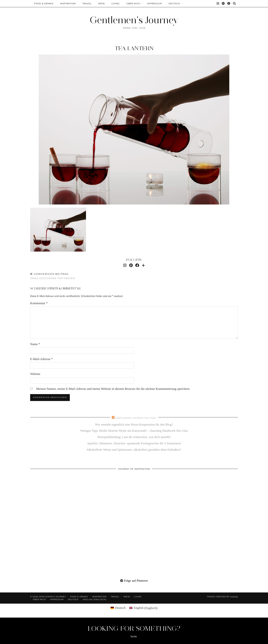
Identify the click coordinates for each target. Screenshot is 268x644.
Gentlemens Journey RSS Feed (136, 418)
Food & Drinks (44, 4)
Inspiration (68, 4)
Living (116, 4)
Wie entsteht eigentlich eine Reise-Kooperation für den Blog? (134, 425)
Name (35, 344)
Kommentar (39, 303)
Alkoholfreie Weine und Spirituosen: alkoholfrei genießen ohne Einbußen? (134, 450)
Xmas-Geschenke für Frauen (53, 276)
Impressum (154, 4)
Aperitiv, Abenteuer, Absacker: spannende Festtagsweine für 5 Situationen (134, 443)
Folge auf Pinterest (134, 581)
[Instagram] (218, 4)
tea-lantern (134, 48)
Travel (87, 4)
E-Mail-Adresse (41, 359)
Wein (102, 4)
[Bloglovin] (143, 265)
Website (35, 374)
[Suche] (234, 4)
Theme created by (222, 597)
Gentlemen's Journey (134, 20)
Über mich (133, 4)
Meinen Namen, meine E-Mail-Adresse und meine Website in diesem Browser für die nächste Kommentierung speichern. (113, 389)
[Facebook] (229, 4)
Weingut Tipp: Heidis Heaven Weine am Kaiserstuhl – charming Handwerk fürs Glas (134, 431)
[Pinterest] (223, 4)
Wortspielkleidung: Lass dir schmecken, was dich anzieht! (134, 437)
